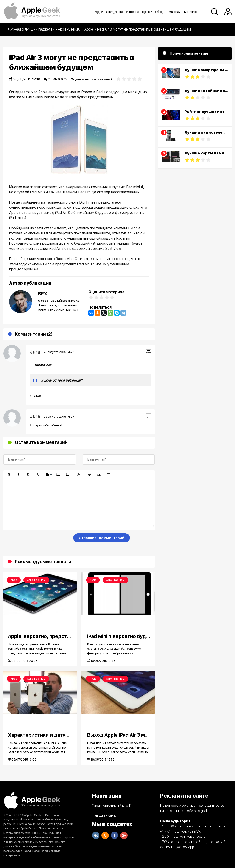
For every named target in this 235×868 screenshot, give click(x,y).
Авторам (175, 12)
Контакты (190, 12)
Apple (99, 12)
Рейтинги (132, 12)
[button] (9, 475)
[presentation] (38, 539)
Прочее (147, 12)
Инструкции (114, 12)
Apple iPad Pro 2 (36, 580)
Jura (35, 352)
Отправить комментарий (102, 538)
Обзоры (160, 12)
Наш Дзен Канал (105, 815)
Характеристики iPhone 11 (112, 806)
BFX (43, 294)
